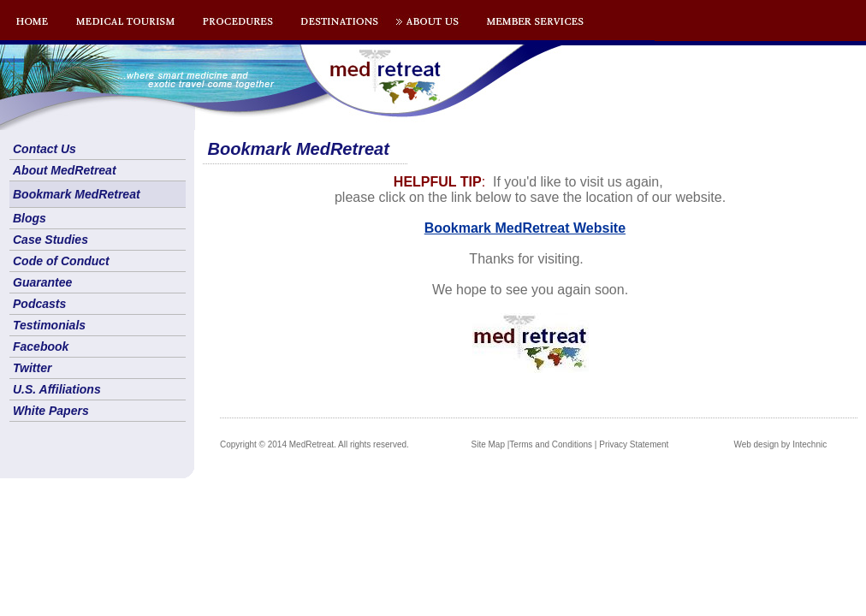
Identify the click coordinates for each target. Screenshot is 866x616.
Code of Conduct (61, 261)
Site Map (488, 444)
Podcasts (39, 304)
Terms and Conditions (551, 444)
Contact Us (44, 149)
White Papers (51, 411)
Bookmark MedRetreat (77, 194)
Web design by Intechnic (780, 444)
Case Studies (50, 240)
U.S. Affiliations (57, 389)
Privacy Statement (634, 444)
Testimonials (49, 325)
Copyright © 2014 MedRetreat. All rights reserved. (314, 444)
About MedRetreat (65, 170)
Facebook (41, 346)
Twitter (32, 368)
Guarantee (42, 282)
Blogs (30, 218)
